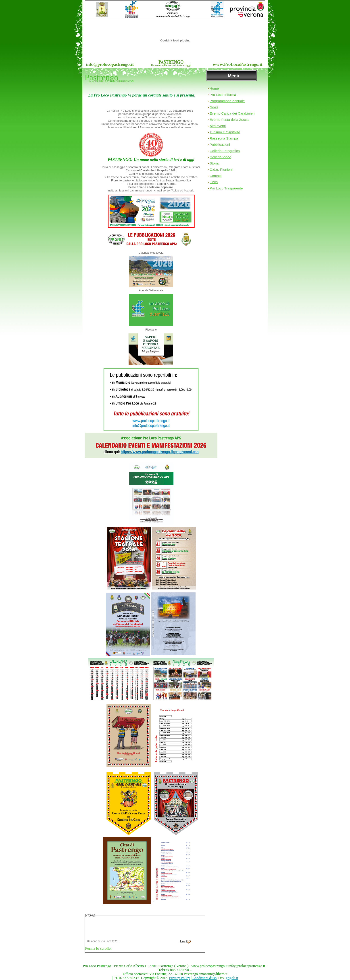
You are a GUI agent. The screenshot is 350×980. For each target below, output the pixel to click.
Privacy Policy (179, 978)
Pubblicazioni (220, 145)
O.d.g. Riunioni (221, 169)
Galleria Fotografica (225, 151)
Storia (214, 163)
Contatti (216, 176)
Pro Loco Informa (223, 95)
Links (214, 182)
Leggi (185, 944)
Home (214, 88)
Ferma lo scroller (98, 948)
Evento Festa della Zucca (229, 120)
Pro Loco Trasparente (226, 188)
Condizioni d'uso (204, 978)
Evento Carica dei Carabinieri (232, 113)
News (214, 107)
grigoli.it (232, 978)
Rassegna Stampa (224, 138)
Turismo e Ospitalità (225, 132)
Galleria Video (220, 157)
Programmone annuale (227, 101)
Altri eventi (218, 126)
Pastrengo (101, 77)
